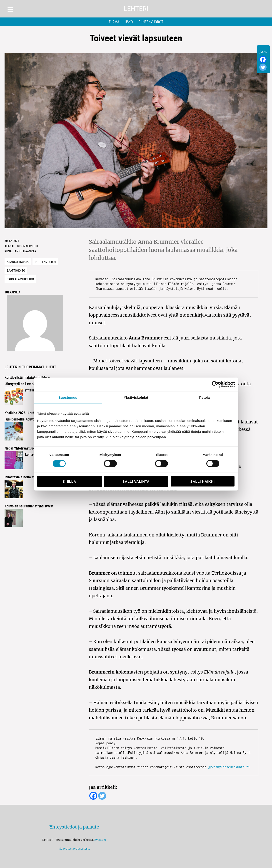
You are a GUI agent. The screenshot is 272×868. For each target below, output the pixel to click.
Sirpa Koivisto (27, 246)
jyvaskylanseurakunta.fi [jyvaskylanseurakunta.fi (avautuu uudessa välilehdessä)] (229, 767)
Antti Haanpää (25, 251)
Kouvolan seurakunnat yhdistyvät (29, 506)
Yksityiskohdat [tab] (136, 397)
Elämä (114, 22)
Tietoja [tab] (204, 397)
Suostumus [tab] (68, 397)
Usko (129, 22)
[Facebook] (263, 59)
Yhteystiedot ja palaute (74, 827)
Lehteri (136, 9)
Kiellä (70, 481)
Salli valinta (136, 481)
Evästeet (100, 840)
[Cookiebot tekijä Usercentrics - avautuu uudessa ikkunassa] (215, 384)
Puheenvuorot (151, 22)
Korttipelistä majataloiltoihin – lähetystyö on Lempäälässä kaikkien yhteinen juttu (31, 384)
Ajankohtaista (18, 262)
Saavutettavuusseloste (74, 849)
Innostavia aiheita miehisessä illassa (32, 477)
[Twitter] (263, 67)
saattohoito (16, 270)
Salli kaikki (202, 481)
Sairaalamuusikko (20, 279)
